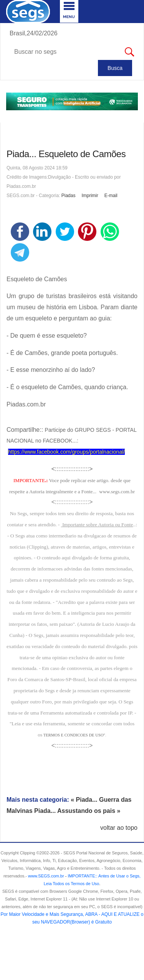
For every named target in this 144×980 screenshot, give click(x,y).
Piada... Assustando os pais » (77, 811)
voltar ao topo (119, 828)
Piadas (69, 196)
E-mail (111, 196)
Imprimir (90, 196)
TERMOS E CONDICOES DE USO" (74, 735)
